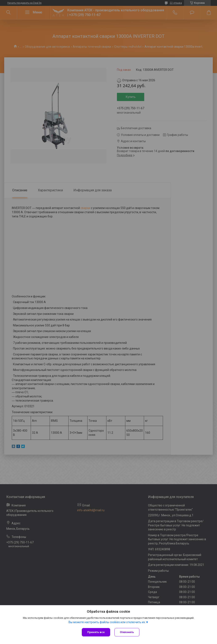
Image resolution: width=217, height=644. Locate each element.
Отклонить (127, 632)
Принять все (96, 632)
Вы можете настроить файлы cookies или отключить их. (107, 622)
